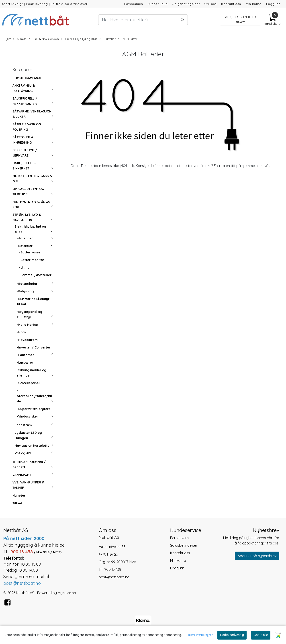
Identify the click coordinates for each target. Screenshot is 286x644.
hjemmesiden (253, 166)
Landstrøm (23, 425)
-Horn (21, 332)
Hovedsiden (134, 4)
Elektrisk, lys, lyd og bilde (79, 39)
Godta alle (261, 635)
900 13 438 (113, 569)
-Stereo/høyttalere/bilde (34, 396)
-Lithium (26, 267)
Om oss (210, 4)
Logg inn (273, 4)
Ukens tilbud (158, 4)
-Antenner (25, 238)
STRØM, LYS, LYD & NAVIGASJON (36, 39)
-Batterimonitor (32, 260)
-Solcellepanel (28, 383)
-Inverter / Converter (34, 347)
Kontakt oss (231, 4)
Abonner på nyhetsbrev (257, 556)
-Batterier (108, 39)
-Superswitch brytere (34, 409)
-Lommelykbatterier (35, 275)
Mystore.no (67, 593)
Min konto (254, 4)
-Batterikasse (30, 252)
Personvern (179, 538)
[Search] (143, 20)
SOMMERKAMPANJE (27, 78)
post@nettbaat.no (114, 577)
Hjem (8, 39)
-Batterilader (27, 284)
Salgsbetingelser (186, 4)
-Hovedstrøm (27, 340)
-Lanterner (26, 355)
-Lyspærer (25, 363)
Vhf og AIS (23, 453)
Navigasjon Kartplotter (33, 446)
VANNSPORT (22, 475)
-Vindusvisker (28, 416)
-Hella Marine (27, 325)
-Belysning (25, 291)
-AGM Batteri (128, 39)
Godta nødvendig (232, 635)
